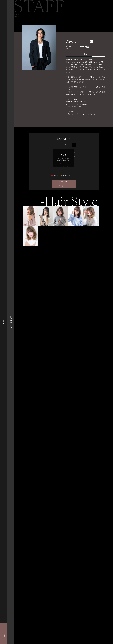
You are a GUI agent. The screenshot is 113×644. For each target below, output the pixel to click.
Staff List (11, 322)
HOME (4, 322)
